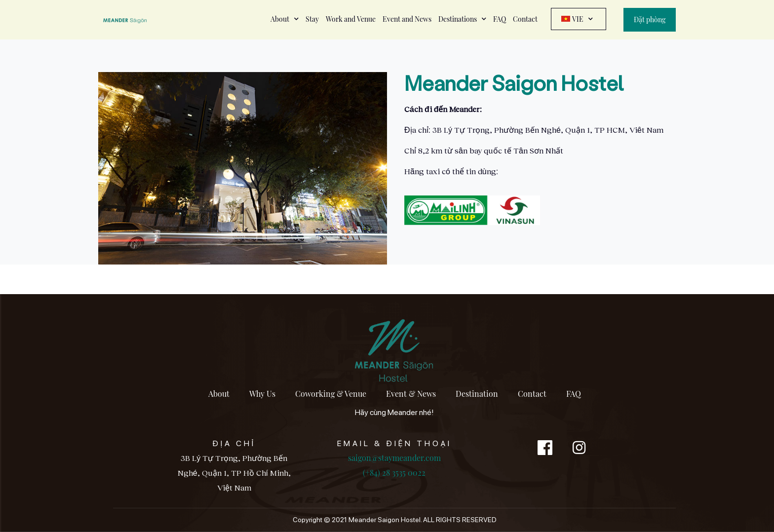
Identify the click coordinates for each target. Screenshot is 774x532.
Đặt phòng (650, 19)
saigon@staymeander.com (394, 458)
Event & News (411, 394)
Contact (525, 19)
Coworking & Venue (331, 394)
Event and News (407, 19)
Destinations (462, 19)
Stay (312, 19)
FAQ (574, 394)
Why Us (262, 394)
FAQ (500, 19)
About (285, 19)
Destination (477, 394)
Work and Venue (351, 19)
